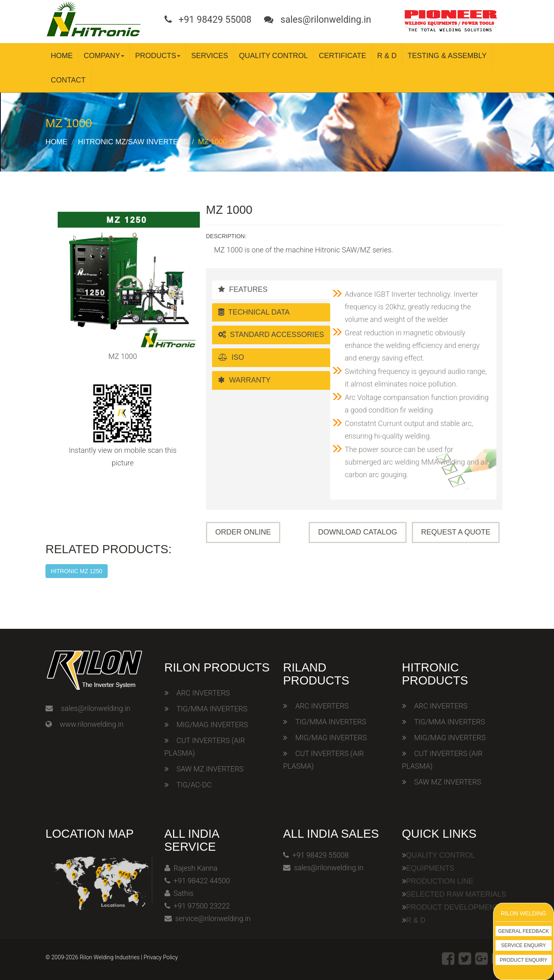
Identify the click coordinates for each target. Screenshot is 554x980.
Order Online (243, 532)
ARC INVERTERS (203, 693)
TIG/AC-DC (194, 785)
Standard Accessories (271, 335)
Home (62, 56)
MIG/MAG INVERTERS (212, 725)
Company (104, 56)
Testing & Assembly (447, 56)
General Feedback (524, 931)
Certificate (342, 56)
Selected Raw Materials (456, 894)
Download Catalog (357, 532)
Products (158, 56)
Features (243, 289)
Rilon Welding (524, 913)
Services (210, 56)
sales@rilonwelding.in (96, 708)
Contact (68, 80)
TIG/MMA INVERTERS (212, 709)
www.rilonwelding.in (92, 724)
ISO (231, 357)
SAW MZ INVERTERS (210, 769)
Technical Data (254, 312)
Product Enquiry (524, 960)
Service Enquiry (524, 945)
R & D (387, 56)
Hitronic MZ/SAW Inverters (133, 142)
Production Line (440, 881)
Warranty (244, 380)
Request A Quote (456, 532)
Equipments (430, 868)
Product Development (453, 907)
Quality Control (273, 56)
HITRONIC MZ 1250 (77, 571)
